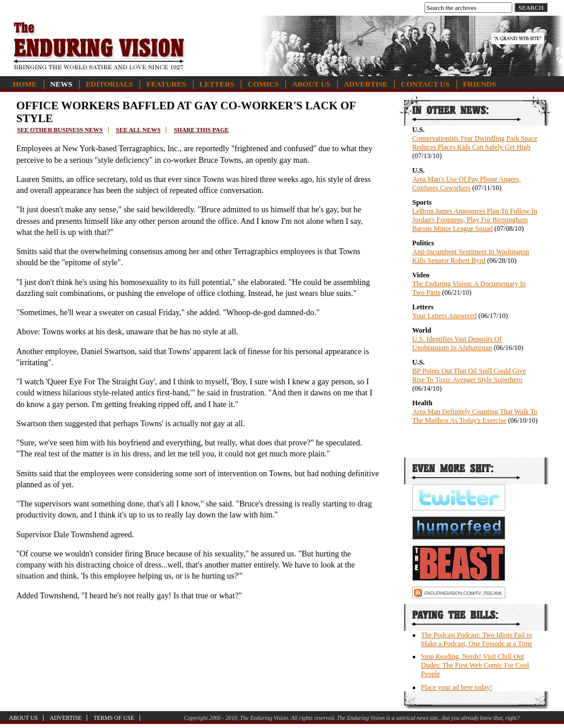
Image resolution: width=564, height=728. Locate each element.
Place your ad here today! (457, 687)
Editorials (109, 84)
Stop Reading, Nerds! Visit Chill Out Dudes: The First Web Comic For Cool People (475, 665)
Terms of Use (114, 718)
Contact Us (426, 84)
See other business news (60, 130)
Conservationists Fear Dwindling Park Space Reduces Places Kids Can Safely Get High (475, 143)
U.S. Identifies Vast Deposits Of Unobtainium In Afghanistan (457, 343)
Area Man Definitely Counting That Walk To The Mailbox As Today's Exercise (475, 416)
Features (166, 84)
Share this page (201, 130)
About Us (311, 84)
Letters (217, 84)
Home (25, 84)
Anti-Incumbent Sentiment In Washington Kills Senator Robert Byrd (471, 256)
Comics (263, 84)
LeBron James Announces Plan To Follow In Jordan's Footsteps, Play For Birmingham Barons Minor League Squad (475, 220)
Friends (479, 84)
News (61, 84)
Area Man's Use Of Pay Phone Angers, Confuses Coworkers (466, 183)
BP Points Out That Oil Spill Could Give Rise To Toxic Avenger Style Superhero (469, 375)
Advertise (365, 84)
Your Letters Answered (445, 316)
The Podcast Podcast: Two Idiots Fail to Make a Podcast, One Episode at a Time (476, 639)
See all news (138, 130)
